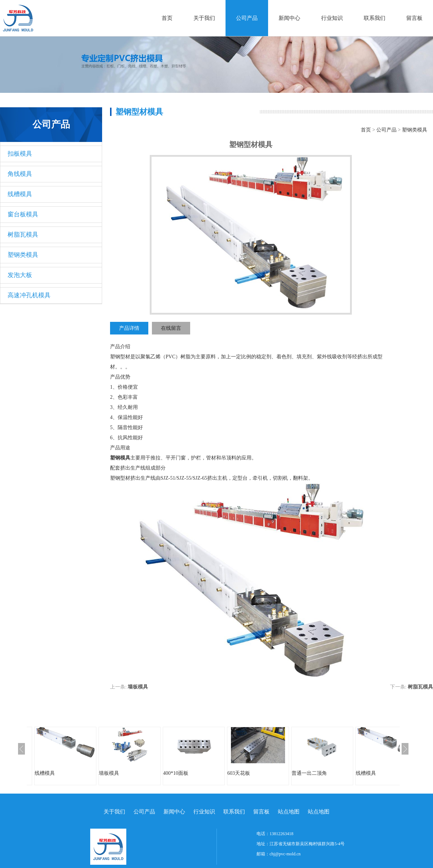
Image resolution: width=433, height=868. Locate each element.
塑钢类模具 (23, 255)
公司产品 (247, 18)
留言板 (414, 18)
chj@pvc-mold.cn (285, 854)
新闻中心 (289, 18)
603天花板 (239, 773)
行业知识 (332, 18)
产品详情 (129, 328)
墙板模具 (138, 687)
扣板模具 (20, 154)
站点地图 (289, 812)
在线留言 (171, 328)
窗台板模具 (23, 214)
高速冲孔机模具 (29, 295)
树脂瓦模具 (23, 235)
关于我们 (204, 18)
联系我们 (375, 18)
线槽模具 (20, 194)
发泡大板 (20, 275)
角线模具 (20, 174)
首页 (167, 18)
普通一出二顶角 (309, 773)
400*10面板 (176, 773)
